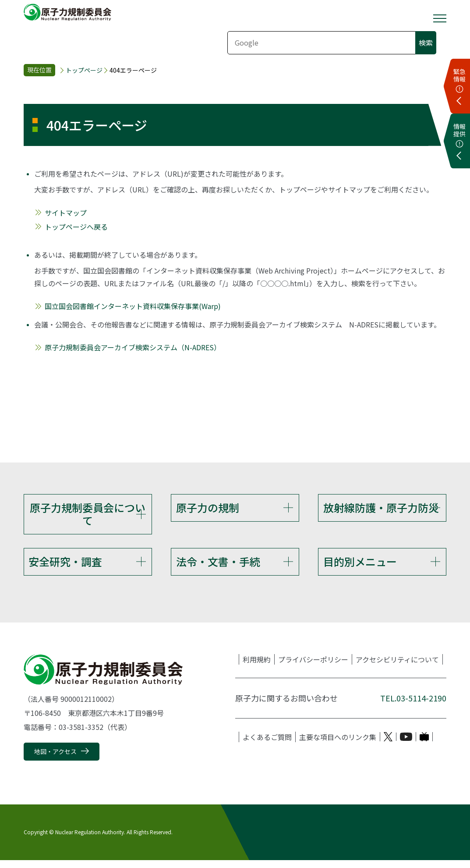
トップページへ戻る (76, 227)
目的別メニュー (360, 565)
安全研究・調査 (65, 565)
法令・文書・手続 (218, 565)
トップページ (84, 70)
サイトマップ (66, 213)
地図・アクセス (55, 759)
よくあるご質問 (267, 745)
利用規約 (257, 667)
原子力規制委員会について (88, 514)
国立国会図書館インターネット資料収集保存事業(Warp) (133, 306)
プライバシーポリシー (313, 667)
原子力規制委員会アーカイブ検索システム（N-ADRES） (133, 347)
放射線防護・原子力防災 (381, 507)
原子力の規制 (208, 507)
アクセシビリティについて (397, 667)
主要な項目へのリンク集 (338, 745)
